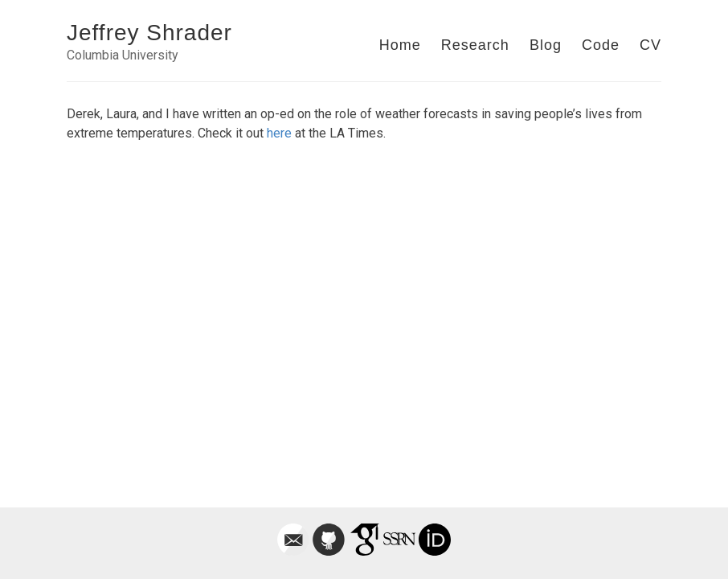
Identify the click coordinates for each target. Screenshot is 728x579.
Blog (546, 45)
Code (601, 45)
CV (650, 45)
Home (400, 45)
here (279, 133)
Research (475, 45)
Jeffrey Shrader (149, 33)
